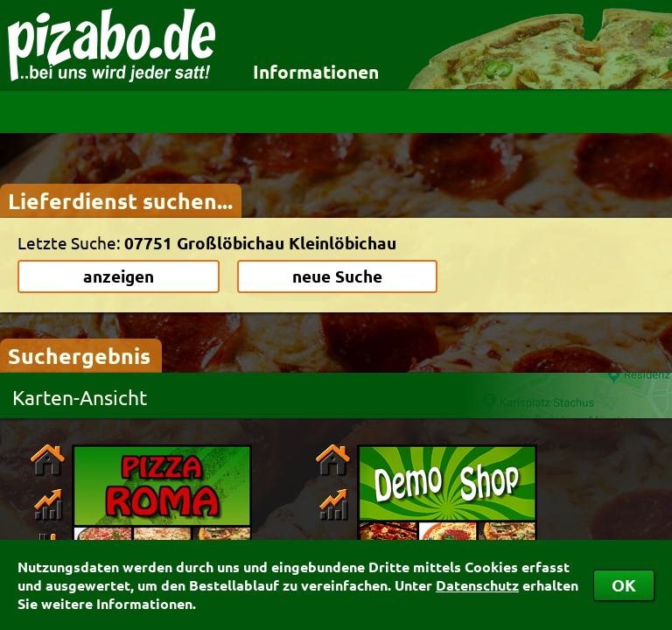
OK (624, 585)
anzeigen (119, 276)
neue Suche (337, 276)
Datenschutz (477, 585)
